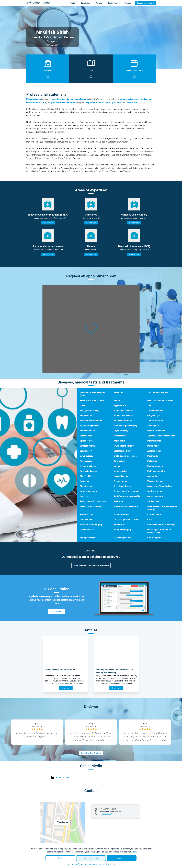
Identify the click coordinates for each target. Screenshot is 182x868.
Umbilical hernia (87, 446)
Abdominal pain (154, 451)
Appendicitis (119, 441)
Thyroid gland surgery (124, 446)
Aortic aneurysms (155, 491)
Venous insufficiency (123, 416)
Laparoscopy (86, 451)
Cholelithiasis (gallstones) (125, 456)
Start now (57, 612)
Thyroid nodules (87, 431)
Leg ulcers (85, 496)
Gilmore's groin (154, 538)
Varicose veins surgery (158, 392)
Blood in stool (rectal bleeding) (161, 525)
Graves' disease (87, 530)
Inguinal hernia (154, 441)
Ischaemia (85, 481)
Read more (48, 223)
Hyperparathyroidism (90, 426)
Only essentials (91, 858)
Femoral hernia (120, 481)
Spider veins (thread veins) (160, 486)
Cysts (150, 520)
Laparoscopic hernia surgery (127, 520)
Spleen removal (87, 441)
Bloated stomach (155, 466)
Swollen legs (153, 501)
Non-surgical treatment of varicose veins (159, 531)
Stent (150, 405)
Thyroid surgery (121, 431)
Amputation (153, 476)
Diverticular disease (123, 486)
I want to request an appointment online (91, 565)
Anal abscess (86, 461)
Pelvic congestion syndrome (93, 501)
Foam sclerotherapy (123, 421)
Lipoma (117, 466)
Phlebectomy (120, 436)
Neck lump (118, 501)
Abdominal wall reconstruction (161, 436)
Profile (73, 3)
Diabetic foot (86, 436)
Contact (128, 3)
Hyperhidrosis (120, 405)
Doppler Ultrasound (156, 431)
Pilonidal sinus (87, 514)
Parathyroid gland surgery (125, 426)
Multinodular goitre (156, 471)
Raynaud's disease (88, 471)
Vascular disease (155, 481)
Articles (99, 3)
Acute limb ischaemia (123, 411)
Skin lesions (119, 525)
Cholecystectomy (155, 496)
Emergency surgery (122, 530)
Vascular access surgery (91, 525)
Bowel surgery (87, 456)
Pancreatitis (153, 456)
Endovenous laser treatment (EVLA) (93, 394)
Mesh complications (123, 538)
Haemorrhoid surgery (90, 466)
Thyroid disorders (155, 421)
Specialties (86, 3)
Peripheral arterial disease (92, 400)
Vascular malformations (91, 421)
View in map (63, 822)
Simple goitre (153, 426)
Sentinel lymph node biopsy (126, 491)
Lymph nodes (153, 446)
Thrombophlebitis (155, 411)
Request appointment (145, 3)
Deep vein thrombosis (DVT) (160, 400)
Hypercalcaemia (121, 476)
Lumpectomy (86, 520)
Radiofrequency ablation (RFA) (127, 496)
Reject (60, 858)
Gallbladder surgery (123, 451)
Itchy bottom (119, 461)
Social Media (113, 3)
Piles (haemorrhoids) (90, 411)
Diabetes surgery (88, 486)
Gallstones (118, 392)
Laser (83, 405)
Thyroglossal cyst (88, 538)
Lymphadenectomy (89, 491)
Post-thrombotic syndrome (126, 506)
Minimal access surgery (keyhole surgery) (162, 508)
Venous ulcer (86, 416)
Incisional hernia (155, 514)
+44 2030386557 (105, 814)
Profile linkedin (63, 778)
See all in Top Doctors (91, 753)
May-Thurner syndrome (91, 506)
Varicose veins (120, 471)
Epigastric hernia (121, 514)
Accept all (122, 858)
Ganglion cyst (154, 416)
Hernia (117, 400)
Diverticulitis (86, 476)
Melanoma (152, 461)
